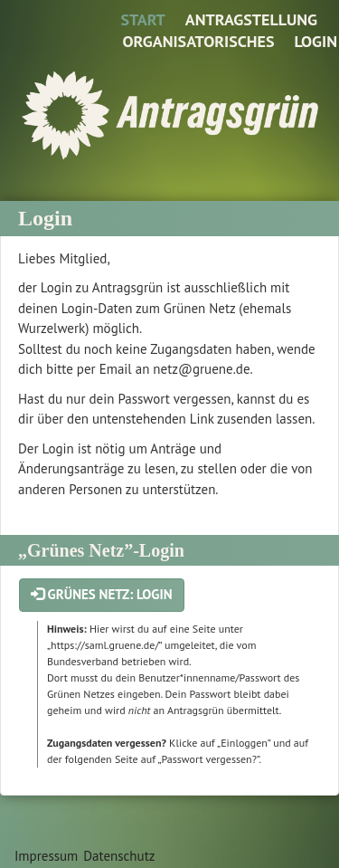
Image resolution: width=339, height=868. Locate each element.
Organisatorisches (198, 41)
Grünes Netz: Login (102, 594)
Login (315, 41)
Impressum (46, 856)
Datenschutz (119, 856)
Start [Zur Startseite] (142, 19)
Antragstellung (251, 19)
